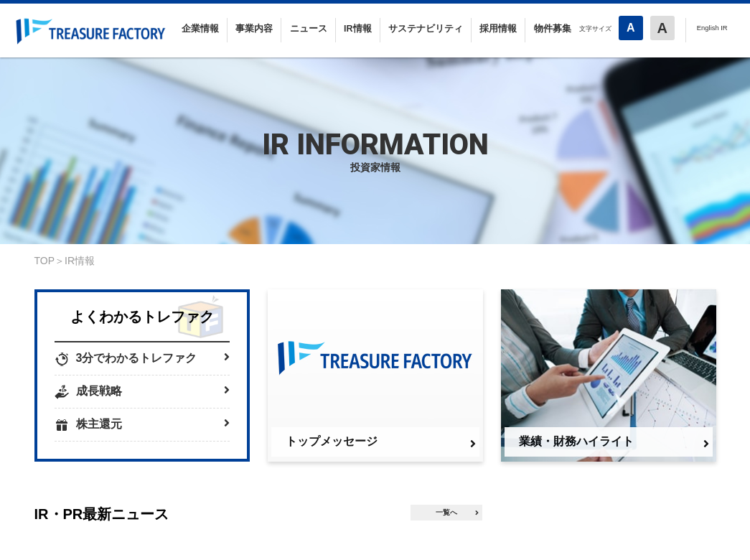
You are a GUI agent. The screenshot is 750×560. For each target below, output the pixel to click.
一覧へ (457, 512)
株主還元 (153, 424)
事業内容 (254, 29)
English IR (712, 28)
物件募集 (553, 29)
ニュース (309, 29)
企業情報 (200, 29)
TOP (45, 261)
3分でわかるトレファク (153, 358)
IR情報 (358, 29)
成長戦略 (153, 391)
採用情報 (498, 29)
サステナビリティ (426, 29)
